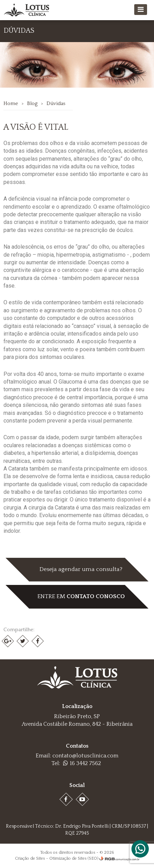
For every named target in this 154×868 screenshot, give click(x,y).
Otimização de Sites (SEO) (74, 858)
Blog (32, 103)
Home (11, 103)
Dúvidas (56, 103)
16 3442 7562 (82, 763)
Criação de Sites (30, 858)
